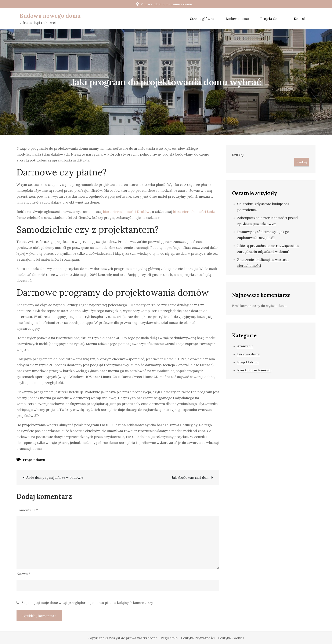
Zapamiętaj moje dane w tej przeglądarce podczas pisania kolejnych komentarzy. (87, 603)
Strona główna (202, 19)
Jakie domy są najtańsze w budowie (55, 477)
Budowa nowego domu (50, 16)
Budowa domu (237, 19)
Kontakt (300, 19)
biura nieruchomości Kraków (126, 212)
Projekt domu (271, 19)
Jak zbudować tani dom (191, 477)
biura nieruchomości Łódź (194, 212)
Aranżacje (245, 346)
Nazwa (23, 574)
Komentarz (27, 510)
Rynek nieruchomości (254, 370)
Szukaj (238, 155)
